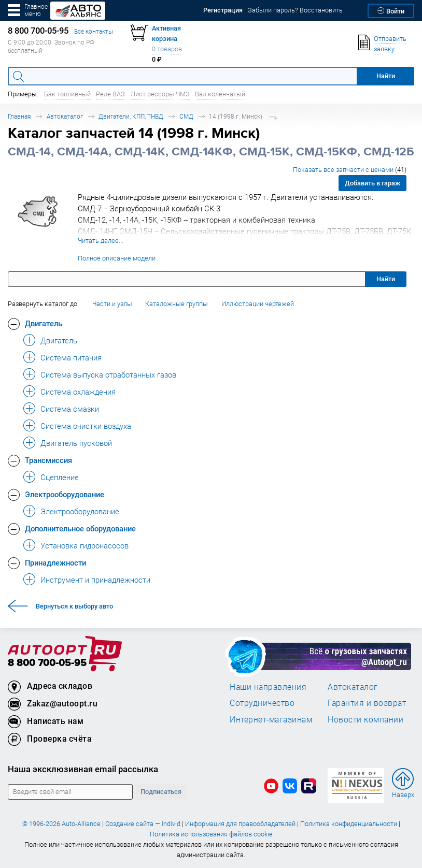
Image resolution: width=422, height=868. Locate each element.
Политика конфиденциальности (349, 824)
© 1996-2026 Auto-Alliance (61, 824)
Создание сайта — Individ (143, 824)
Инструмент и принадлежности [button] (95, 580)
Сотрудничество (262, 703)
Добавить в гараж (372, 183)
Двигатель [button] (44, 323)
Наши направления (268, 687)
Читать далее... (101, 241)
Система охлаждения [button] (78, 392)
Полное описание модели (117, 258)
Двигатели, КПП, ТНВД (131, 116)
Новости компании (365, 719)
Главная (19, 116)
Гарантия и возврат (367, 703)
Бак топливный (67, 94)
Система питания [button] (71, 357)
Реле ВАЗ (110, 94)
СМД (186, 116)
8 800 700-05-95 (47, 663)
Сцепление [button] (60, 477)
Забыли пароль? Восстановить (295, 10)
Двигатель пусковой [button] (76, 443)
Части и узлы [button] (112, 304)
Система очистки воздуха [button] (86, 426)
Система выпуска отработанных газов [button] (108, 374)
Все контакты (94, 31)
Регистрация (223, 10)
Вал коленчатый (220, 94)
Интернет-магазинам (271, 719)
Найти (386, 279)
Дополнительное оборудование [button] (80, 528)
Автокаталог (65, 116)
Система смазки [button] (70, 409)
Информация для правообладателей (240, 824)
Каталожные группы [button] (177, 304)
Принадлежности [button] (55, 562)
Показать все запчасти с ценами (350, 170)
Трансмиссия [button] (48, 460)
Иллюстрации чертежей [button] (258, 304)
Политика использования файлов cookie (211, 834)
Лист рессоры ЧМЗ (160, 94)
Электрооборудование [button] (65, 494)
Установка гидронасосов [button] (85, 545)
